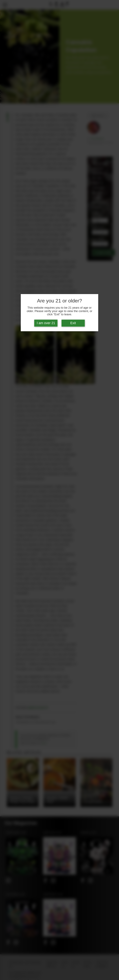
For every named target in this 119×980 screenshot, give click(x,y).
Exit (73, 323)
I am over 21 (46, 323)
